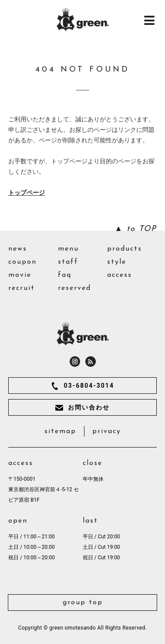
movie (20, 275)
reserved (74, 288)
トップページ (27, 193)
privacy (107, 431)
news (18, 249)
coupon (22, 262)
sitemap (60, 431)
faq (65, 275)
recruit (22, 288)
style (117, 262)
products (125, 249)
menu (68, 249)
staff (68, 262)
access (120, 275)
